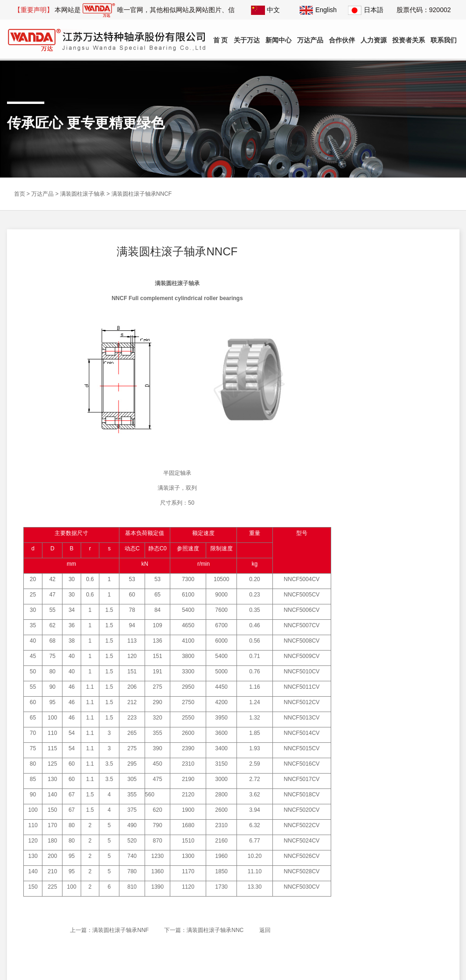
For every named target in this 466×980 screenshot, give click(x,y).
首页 (20, 192)
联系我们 (444, 40)
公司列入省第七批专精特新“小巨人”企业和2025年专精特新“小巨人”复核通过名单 (403, 557)
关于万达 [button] (247, 40)
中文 (265, 10)
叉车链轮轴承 (373, 325)
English (318, 10)
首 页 (221, 40)
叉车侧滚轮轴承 (376, 304)
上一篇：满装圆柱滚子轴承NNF (109, 928)
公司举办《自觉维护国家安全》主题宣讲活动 (401, 527)
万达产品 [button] (310, 40)
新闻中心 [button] (278, 40)
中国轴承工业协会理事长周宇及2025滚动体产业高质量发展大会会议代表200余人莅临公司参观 (403, 497)
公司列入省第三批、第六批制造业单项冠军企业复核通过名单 (401, 542)
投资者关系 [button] (409, 40)
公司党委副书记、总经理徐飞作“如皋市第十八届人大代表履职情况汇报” (402, 468)
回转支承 (368, 390)
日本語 (366, 10)
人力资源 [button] (374, 40)
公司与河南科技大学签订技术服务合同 (401, 511)
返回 (264, 928)
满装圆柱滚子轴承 (83, 192)
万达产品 (42, 192)
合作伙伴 (342, 40)
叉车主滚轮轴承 (376, 282)
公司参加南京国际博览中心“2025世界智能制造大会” (402, 453)
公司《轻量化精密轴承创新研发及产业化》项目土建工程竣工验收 (401, 483)
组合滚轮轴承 (373, 347)
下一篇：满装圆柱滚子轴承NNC (203, 928)
